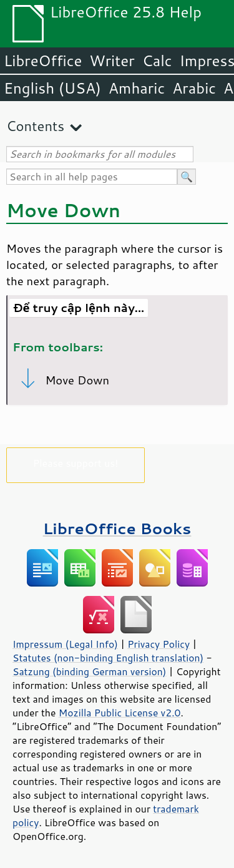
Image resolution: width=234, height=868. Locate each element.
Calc (157, 61)
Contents (35, 126)
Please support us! (76, 463)
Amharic (137, 88)
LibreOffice (43, 61)
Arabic (194, 88)
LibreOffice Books (117, 528)
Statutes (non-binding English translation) (108, 658)
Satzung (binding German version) (90, 671)
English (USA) (52, 88)
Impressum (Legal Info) (65, 644)
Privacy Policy (158, 644)
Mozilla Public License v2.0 (120, 713)
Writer (112, 61)
